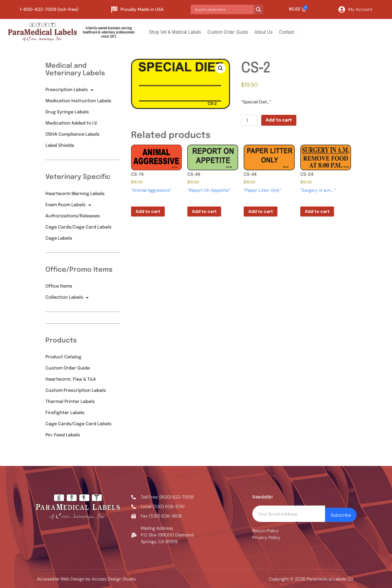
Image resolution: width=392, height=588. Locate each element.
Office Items (59, 286)
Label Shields (60, 146)
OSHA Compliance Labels (72, 134)
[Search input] (224, 9)
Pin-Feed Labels (63, 435)
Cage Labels (59, 238)
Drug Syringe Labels (67, 112)
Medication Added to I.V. (72, 123)
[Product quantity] (249, 120)
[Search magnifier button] (258, 9)
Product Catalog (63, 357)
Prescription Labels (69, 90)
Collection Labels (67, 298)
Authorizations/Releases (73, 216)
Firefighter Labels (65, 413)
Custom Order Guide (228, 32)
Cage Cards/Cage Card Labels (78, 227)
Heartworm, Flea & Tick (71, 379)
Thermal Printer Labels (70, 402)
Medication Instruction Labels (78, 101)
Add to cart (279, 120)
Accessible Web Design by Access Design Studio (86, 579)
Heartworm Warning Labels (75, 194)
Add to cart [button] (148, 211)
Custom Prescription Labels (76, 391)
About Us (263, 32)
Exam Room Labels (68, 205)
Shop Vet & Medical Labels (175, 32)
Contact (287, 32)
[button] (221, 68)
